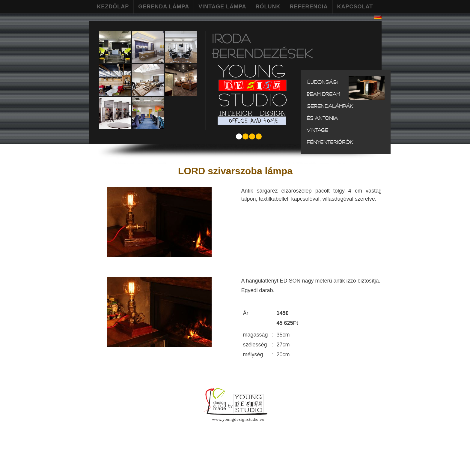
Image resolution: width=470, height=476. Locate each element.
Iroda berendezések (262, 46)
